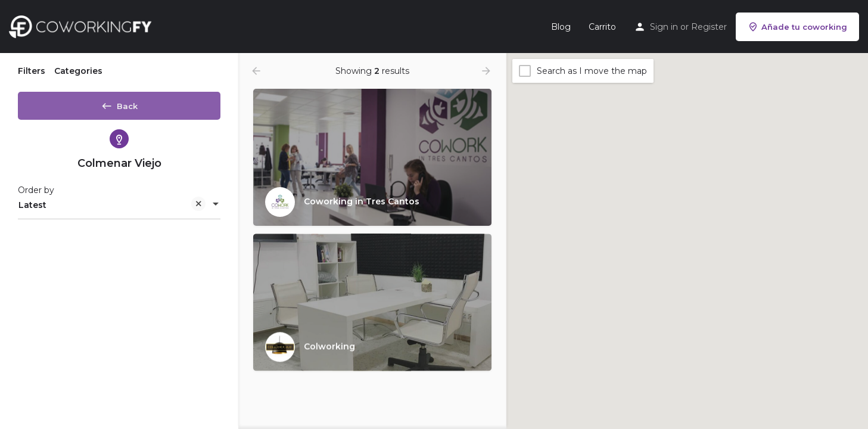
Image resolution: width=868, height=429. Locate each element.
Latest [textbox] (112, 210)
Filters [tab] (32, 71)
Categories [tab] (78, 71)
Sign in (664, 27)
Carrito (602, 27)
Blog (561, 27)
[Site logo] (83, 26)
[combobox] (119, 209)
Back (119, 104)
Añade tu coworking (797, 27)
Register (709, 27)
